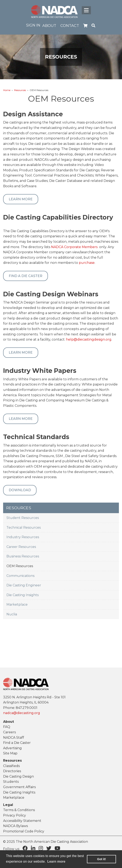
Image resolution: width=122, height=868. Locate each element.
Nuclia (12, 614)
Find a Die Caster (26, 276)
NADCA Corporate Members (74, 247)
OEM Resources (20, 566)
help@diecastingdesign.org (89, 339)
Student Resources (23, 518)
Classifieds (11, 766)
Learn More (21, 199)
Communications (20, 576)
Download (20, 490)
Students (11, 782)
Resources (20, 90)
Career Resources (21, 547)
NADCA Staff (14, 738)
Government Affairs (19, 787)
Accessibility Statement (22, 821)
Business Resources (23, 556)
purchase (87, 263)
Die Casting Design (18, 776)
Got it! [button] (101, 859)
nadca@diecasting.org (22, 713)
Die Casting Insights (23, 595)
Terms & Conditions (19, 810)
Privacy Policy (15, 815)
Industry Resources (23, 537)
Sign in (33, 25)
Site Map (10, 753)
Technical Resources (24, 528)
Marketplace (17, 604)
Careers (9, 732)
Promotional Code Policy (24, 831)
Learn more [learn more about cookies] (56, 861)
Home (7, 90)
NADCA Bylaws (15, 826)
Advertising (12, 748)
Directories (12, 771)
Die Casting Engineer (24, 585)
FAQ (7, 727)
